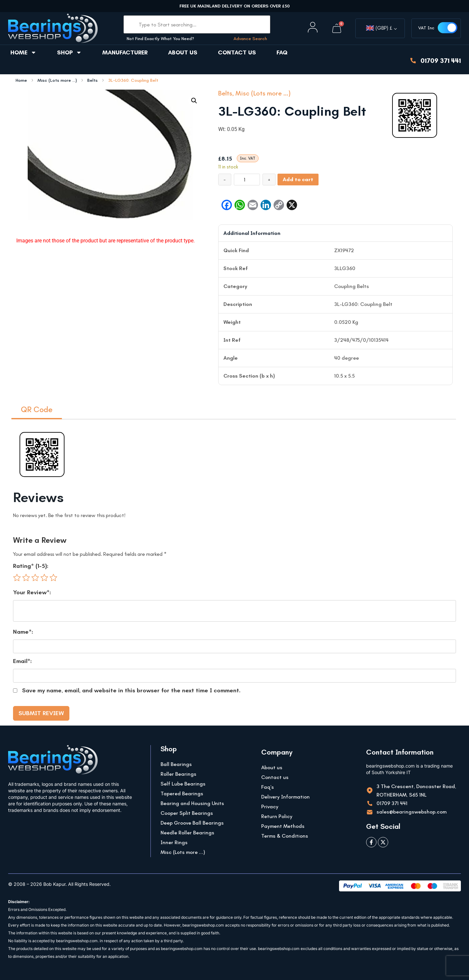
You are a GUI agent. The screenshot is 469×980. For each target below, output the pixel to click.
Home (23, 52)
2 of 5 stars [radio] (26, 578)
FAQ (282, 52)
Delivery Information (285, 797)
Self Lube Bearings (183, 784)
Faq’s (268, 787)
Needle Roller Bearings (187, 833)
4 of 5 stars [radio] (44, 578)
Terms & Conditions (285, 836)
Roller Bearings (178, 774)
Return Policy (277, 816)
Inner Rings (174, 842)
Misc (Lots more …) (183, 852)
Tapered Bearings (182, 793)
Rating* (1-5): (31, 566)
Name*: (23, 632)
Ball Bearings (176, 764)
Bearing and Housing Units (192, 803)
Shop (69, 52)
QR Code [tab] (37, 409)
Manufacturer (125, 52)
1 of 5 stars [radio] (17, 578)
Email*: (22, 661)
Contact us (237, 52)
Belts (92, 80)
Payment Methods (283, 826)
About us (183, 52)
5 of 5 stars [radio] (53, 578)
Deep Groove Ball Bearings (192, 823)
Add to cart (298, 179)
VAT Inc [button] (426, 28)
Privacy (270, 807)
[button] (194, 101)
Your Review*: (32, 592)
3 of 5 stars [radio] (35, 578)
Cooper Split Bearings (187, 813)
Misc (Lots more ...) (57, 80)
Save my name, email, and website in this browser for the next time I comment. (131, 690)
